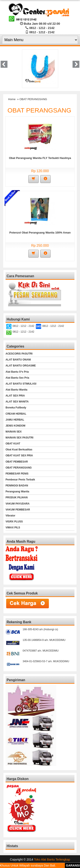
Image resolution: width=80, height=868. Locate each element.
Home (12, 99)
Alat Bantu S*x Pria (17, 372)
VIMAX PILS (13, 528)
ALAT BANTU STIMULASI (21, 384)
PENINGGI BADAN (17, 486)
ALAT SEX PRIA (15, 396)
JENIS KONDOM (15, 426)
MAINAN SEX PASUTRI (19, 438)
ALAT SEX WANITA (17, 402)
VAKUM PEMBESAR (18, 510)
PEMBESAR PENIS (17, 474)
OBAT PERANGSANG (19, 468)
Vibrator (10, 516)
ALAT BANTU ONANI (18, 360)
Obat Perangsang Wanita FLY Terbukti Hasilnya (40, 158)
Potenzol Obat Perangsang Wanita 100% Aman (40, 233)
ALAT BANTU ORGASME (21, 366)
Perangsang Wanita (17, 492)
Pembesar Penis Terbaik (20, 480)
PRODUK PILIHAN (17, 497)
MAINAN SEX (14, 432)
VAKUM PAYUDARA (17, 504)
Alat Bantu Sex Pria (17, 378)
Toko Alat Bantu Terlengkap (52, 859)
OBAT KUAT (13, 444)
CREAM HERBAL (16, 414)
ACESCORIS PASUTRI (19, 354)
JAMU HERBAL (15, 420)
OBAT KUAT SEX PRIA (19, 456)
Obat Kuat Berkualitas (19, 450)
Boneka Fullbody (16, 408)
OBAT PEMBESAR (17, 462)
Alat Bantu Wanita (16, 390)
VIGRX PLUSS (14, 522)
